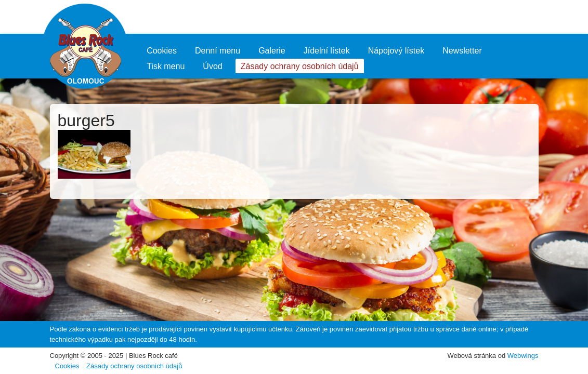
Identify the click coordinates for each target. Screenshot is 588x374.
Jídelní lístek (327, 51)
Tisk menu (166, 66)
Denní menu (218, 51)
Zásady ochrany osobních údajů (300, 66)
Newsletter (462, 51)
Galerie (272, 51)
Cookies (162, 51)
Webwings (523, 356)
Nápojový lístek (396, 51)
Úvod (212, 66)
